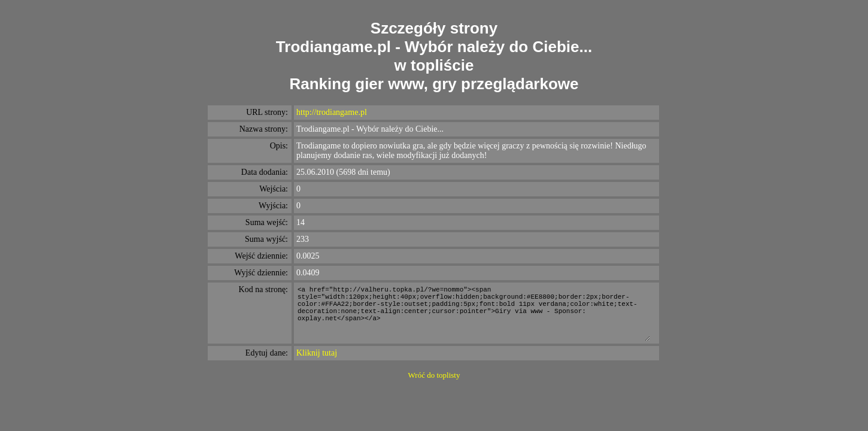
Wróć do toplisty (434, 375)
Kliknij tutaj (317, 353)
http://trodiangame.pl (332, 112)
